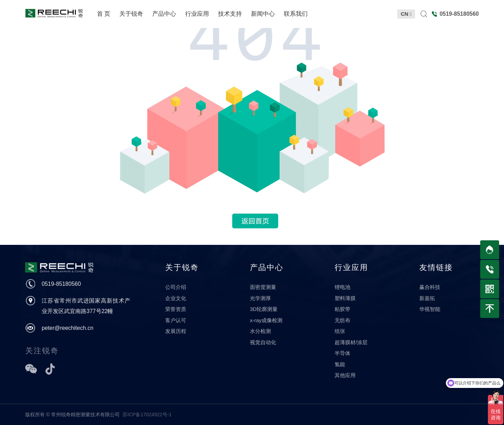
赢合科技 (430, 287)
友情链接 (436, 267)
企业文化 (176, 298)
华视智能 (430, 309)
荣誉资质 (176, 309)
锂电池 (342, 287)
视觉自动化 (263, 342)
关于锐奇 (182, 267)
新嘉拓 (427, 298)
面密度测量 (263, 287)
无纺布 (342, 320)
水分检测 (260, 331)
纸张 (340, 331)
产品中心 (267, 267)
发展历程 (176, 331)
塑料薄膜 (345, 298)
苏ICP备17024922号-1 (147, 415)
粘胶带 (342, 309)
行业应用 (351, 267)
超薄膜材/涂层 (351, 342)
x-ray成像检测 (266, 320)
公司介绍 (176, 287)
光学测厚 (260, 298)
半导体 (342, 353)
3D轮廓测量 (264, 309)
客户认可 (176, 320)
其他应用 (345, 375)
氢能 (340, 364)
